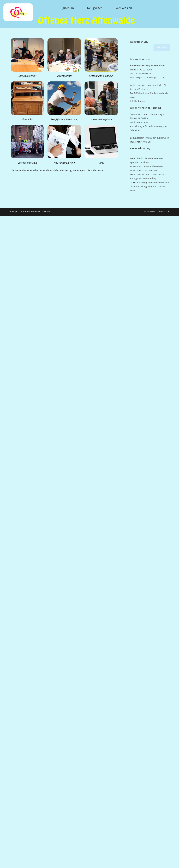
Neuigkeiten (95, 8)
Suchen (162, 47)
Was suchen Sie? (139, 42)
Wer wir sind (124, 8)
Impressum (165, 212)
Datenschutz (150, 212)
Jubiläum (68, 8)
